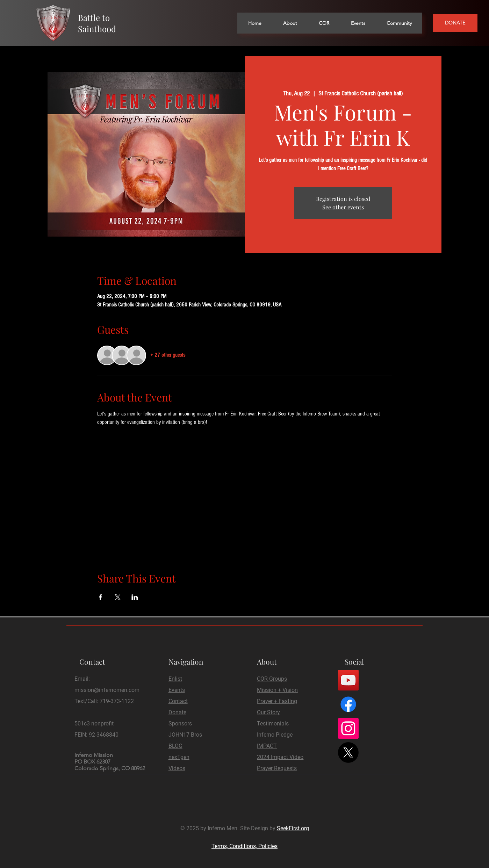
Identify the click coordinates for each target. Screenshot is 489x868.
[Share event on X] (118, 597)
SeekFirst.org (293, 828)
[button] (290, 23)
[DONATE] (455, 23)
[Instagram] (348, 728)
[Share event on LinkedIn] (135, 597)
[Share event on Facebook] (100, 597)
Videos (177, 768)
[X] (348, 753)
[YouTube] (348, 680)
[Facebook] (348, 704)
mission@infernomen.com (107, 690)
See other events (343, 207)
